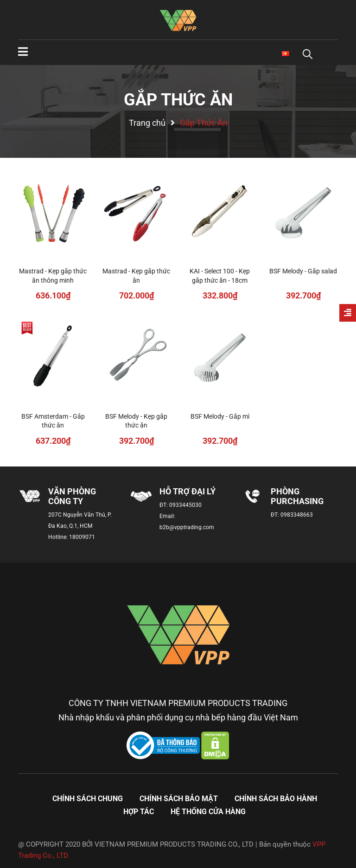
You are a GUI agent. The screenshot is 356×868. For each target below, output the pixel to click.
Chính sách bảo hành (276, 799)
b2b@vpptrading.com (187, 527)
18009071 (82, 537)
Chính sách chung (88, 799)
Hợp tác (139, 812)
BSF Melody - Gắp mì (220, 416)
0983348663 (297, 515)
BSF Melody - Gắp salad (303, 271)
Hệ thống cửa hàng (208, 812)
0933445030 (185, 505)
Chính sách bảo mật (179, 799)
